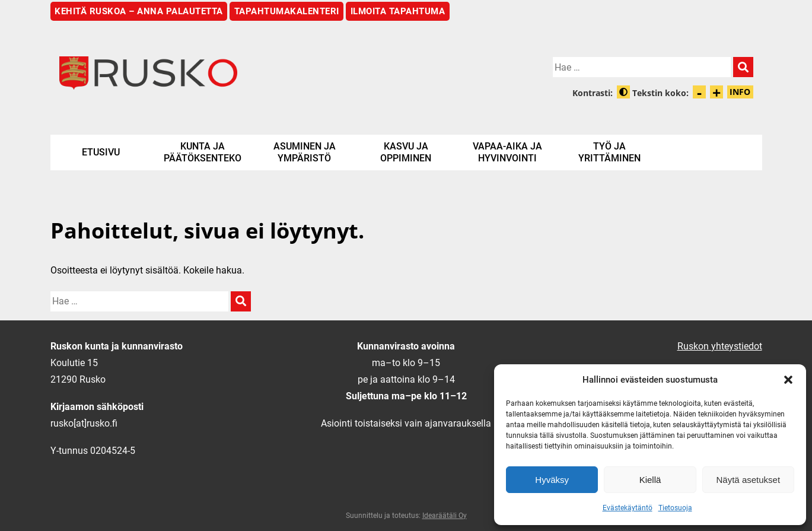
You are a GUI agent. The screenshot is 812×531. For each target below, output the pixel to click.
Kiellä (650, 480)
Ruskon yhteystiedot (720, 346)
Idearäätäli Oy (445, 516)
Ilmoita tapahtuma (398, 11)
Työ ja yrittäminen (609, 152)
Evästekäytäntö (628, 508)
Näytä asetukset (749, 480)
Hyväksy (552, 480)
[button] (788, 380)
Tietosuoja (675, 508)
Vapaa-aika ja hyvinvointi (507, 152)
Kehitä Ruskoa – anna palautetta (139, 11)
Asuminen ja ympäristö (305, 152)
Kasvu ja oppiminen (406, 152)
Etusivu (101, 152)
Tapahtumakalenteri (287, 11)
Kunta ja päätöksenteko (203, 152)
